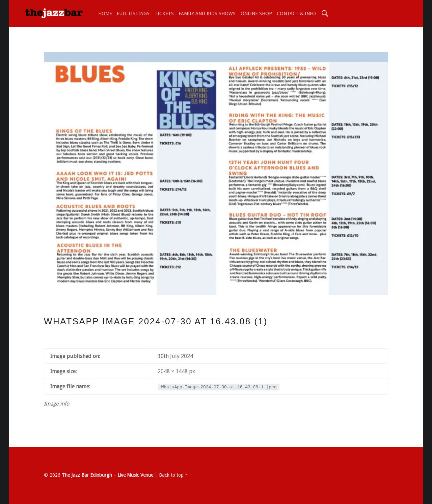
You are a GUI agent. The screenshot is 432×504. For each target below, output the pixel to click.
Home (105, 13)
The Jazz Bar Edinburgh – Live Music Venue (107, 475)
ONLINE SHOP (256, 13)
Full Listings (133, 13)
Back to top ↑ (173, 475)
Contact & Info (296, 13)
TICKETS (164, 13)
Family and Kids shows (207, 13)
